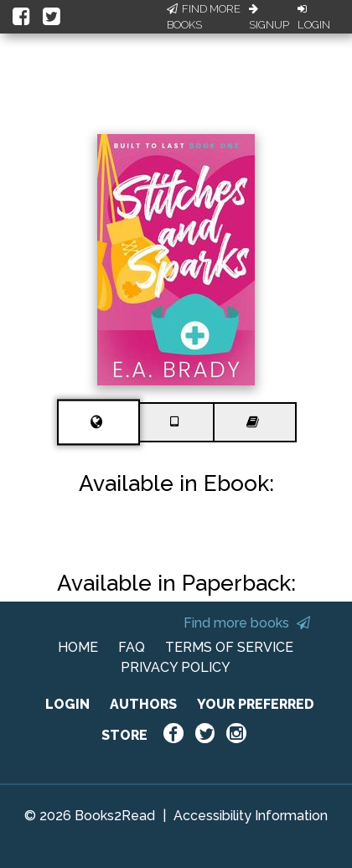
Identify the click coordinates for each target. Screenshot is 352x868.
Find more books (247, 623)
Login (314, 18)
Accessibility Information (251, 816)
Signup (269, 18)
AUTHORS (143, 704)
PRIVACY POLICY (176, 667)
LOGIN (67, 704)
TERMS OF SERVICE (229, 647)
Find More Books (204, 17)
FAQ (132, 647)
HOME (78, 647)
